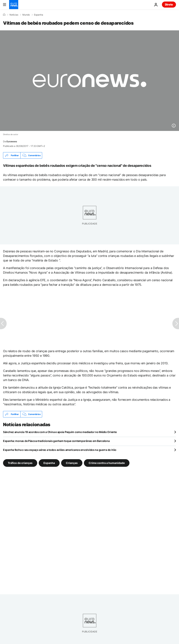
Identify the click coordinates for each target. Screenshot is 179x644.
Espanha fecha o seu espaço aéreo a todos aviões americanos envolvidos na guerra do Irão (60, 450)
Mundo (26, 15)
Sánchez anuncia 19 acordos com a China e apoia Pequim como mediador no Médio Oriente (60, 432)
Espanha (39, 15)
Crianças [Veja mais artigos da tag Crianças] (72, 463)
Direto (169, 4)
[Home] (4, 15)
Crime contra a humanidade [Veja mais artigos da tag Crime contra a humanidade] (107, 463)
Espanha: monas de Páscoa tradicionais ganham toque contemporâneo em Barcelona (56, 441)
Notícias (14, 15)
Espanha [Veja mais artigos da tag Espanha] (49, 463)
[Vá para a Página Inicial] (14, 5)
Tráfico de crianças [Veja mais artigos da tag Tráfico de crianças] (20, 463)
